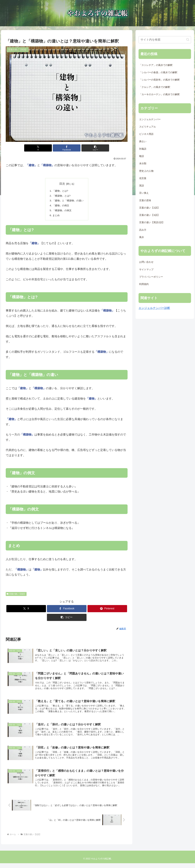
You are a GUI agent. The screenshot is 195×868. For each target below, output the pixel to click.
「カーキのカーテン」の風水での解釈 (159, 94)
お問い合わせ (146, 262)
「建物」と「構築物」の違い (68, 201)
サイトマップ (146, 269)
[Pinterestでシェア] (107, 610)
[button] (87, 148)
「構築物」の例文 (62, 212)
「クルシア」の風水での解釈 (155, 87)
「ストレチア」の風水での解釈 (156, 65)
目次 (62, 184)
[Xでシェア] (46, 148)
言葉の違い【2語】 (16, 595)
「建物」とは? (60, 191)
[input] (165, 40)
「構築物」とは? (61, 196)
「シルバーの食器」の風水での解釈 (158, 72)
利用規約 (144, 284)
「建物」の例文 (60, 206)
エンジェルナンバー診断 (154, 308)
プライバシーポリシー (151, 277)
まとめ (55, 217)
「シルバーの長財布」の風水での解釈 (159, 80)
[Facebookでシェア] (67, 148)
